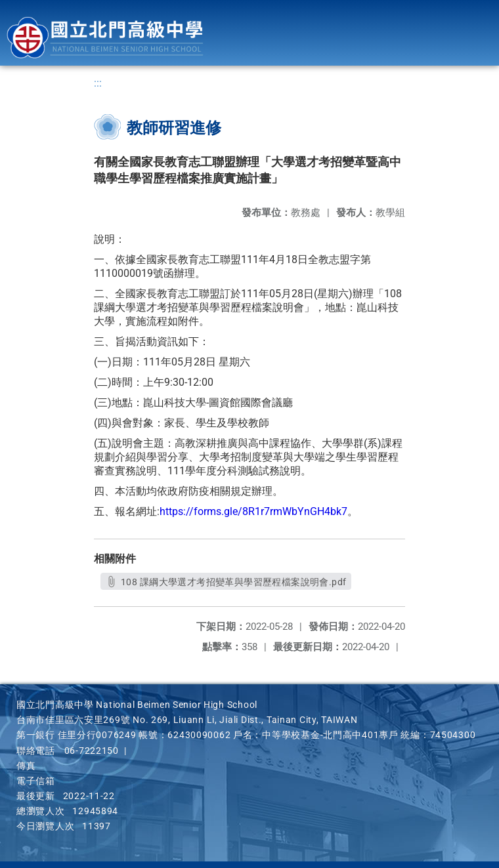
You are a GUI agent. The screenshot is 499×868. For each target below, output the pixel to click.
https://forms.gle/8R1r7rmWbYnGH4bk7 (253, 511)
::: (98, 83)
